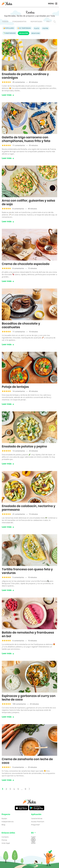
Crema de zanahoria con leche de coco (27, 761)
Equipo (4, 819)
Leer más (8, 95)
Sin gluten (24, 33)
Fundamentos (19, 22)
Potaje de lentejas (15, 387)
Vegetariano (10, 33)
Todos (5, 22)
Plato (37, 28)
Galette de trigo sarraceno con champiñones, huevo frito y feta (26, 139)
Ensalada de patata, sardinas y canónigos (25, 76)
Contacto (5, 837)
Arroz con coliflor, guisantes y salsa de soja (28, 202)
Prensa (4, 840)
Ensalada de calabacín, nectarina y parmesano (29, 508)
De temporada (24, 28)
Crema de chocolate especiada (26, 264)
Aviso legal (6, 843)
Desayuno (36, 33)
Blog (3, 825)
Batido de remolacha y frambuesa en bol (28, 634)
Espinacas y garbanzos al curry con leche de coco (29, 698)
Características (37, 819)
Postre (45, 28)
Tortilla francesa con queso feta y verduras (27, 571)
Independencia (8, 822)
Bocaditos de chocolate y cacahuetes (21, 325)
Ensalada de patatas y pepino (24, 446)
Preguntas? (36, 825)
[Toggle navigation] (53, 3)
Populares (9, 28)
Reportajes (36, 22)
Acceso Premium (38, 822)
